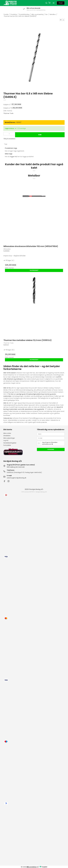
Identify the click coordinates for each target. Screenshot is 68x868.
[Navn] (51, 434)
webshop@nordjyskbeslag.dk (17, 478)
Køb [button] (40, 135)
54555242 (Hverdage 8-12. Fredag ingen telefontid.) (24, 472)
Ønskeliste (7, 436)
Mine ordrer (7, 433)
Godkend (51, 449)
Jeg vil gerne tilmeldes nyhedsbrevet (50, 443)
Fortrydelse (7, 445)
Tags (6, 144)
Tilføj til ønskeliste (9, 139)
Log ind (6, 440)
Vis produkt (34, 270)
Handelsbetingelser (10, 443)
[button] (61, 20)
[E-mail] (51, 438)
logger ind (13, 157)
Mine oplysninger (9, 438)
